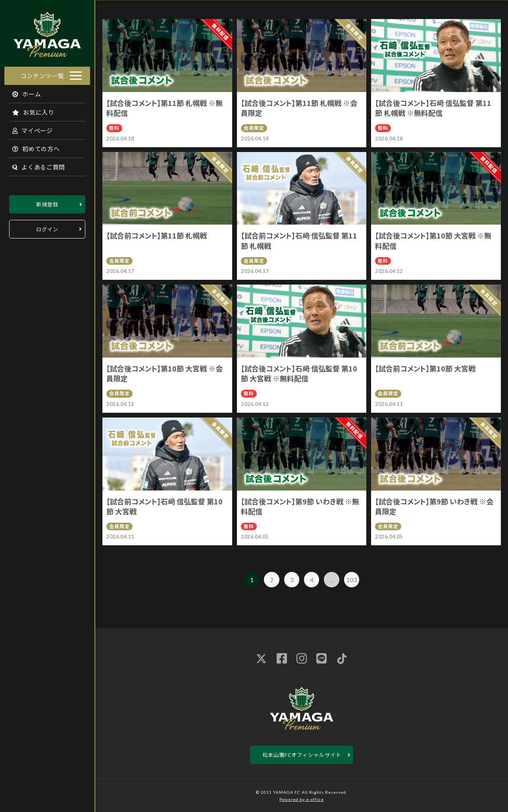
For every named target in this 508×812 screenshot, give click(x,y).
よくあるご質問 (34, 165)
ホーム (22, 91)
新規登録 (47, 202)
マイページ (28, 128)
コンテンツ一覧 (42, 73)
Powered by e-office (302, 799)
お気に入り (29, 110)
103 (351, 580)
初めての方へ (32, 146)
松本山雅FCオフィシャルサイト (302, 755)
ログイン (47, 227)
